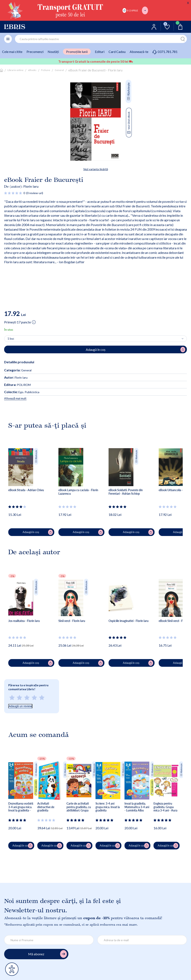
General (59, 70)
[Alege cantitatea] (95, 339)
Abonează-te (139, 52)
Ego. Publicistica (22, 392)
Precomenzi (35, 52)
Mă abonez (48, 954)
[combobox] (101, 39)
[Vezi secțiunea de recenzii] (13, 193)
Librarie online (15, 70)
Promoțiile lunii (77, 52)
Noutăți (53, 52)
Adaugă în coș (38, 532)
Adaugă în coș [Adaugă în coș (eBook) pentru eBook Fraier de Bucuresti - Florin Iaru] (136, 350)
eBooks (32, 70)
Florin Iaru (31, 186)
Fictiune (46, 70)
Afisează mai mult (15, 398)
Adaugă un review (20, 706)
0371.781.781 (165, 52)
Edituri (100, 52)
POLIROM (17, 385)
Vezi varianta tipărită (96, 169)
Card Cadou (117, 52)
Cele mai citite (12, 52)
